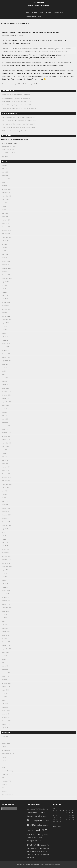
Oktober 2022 (6, 316)
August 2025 (5, 199)
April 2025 (5, 213)
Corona (4, 747)
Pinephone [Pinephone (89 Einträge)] (32, 840)
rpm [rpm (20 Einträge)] (28, 849)
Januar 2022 (5, 347)
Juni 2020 (4, 412)
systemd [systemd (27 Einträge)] (37, 851)
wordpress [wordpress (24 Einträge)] (30, 857)
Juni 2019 (4, 453)
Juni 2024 (4, 247)
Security (48, 13)
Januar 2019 (5, 470)
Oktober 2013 (6, 686)
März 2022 (5, 340)
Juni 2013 (4, 697)
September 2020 (7, 402)
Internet (10, 84)
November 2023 (7, 271)
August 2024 (5, 241)
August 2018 (5, 488)
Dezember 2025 (7, 186)
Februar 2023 (6, 302)
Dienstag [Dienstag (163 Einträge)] (32, 820)
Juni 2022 (4, 330)
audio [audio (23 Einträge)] (29, 809)
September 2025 (7, 196)
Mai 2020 (5, 415)
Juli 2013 (4, 693)
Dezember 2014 (7, 638)
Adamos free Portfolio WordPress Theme (31, 865)
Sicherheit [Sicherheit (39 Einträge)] (41, 848)
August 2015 (5, 611)
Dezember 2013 (7, 680)
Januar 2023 (5, 306)
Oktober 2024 (6, 234)
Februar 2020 (6, 426)
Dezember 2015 (7, 597)
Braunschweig (59, 13)
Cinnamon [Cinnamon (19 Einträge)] (34, 813)
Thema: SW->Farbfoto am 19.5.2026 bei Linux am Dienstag (19, 108)
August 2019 (5, 446)
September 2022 (7, 320)
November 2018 (7, 477)
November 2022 (7, 313)
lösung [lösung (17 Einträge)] (46, 835)
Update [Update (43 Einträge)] (35, 854)
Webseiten (5, 143)
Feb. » (59, 826)
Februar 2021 (6, 385)
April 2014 (5, 666)
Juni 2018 (4, 494)
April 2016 (5, 584)
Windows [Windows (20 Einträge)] (43, 854)
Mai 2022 (5, 333)
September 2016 (7, 566)
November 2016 (7, 560)
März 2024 (5, 258)
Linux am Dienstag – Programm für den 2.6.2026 (16, 98)
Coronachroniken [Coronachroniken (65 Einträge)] (35, 816)
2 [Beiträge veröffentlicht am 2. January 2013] (60, 813)
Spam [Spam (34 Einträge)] (47, 848)
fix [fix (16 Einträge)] (43, 825)
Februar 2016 (6, 590)
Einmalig (16, 143)
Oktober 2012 (6, 724)
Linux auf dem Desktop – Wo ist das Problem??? (21, 124)
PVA (3, 778)
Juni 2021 (4, 371)
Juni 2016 (4, 577)
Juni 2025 (4, 206)
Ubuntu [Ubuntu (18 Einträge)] (29, 854)
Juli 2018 (4, 491)
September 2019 (7, 443)
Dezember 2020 (7, 391)
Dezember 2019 (7, 433)
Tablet (4, 788)
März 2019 (5, 464)
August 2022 (5, 323)
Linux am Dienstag (7, 771)
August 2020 (5, 405)
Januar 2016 (5, 594)
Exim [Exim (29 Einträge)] (43, 820)
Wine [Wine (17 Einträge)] (48, 854)
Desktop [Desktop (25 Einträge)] (45, 816)
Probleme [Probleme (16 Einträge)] (40, 841)
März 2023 (5, 299)
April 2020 (5, 419)
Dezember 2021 (7, 350)
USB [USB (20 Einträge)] (39, 854)
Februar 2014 (6, 673)
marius (21, 36)
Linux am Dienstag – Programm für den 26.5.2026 (16, 101)
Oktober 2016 (6, 563)
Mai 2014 (5, 662)
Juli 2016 (4, 573)
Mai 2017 (5, 539)
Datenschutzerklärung (33, 17)
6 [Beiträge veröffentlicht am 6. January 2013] (73, 813)
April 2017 (5, 542)
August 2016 (5, 570)
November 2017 (7, 518)
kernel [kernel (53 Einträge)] (36, 830)
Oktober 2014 (6, 645)
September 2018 (7, 484)
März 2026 (5, 175)
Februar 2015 (6, 632)
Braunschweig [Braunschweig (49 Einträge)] (40, 809)
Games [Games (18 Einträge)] (46, 825)
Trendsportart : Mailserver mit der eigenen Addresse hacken (31, 32)
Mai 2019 (5, 457)
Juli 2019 (4, 450)
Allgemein (5, 736)
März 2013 (5, 707)
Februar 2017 (6, 549)
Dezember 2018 (7, 474)
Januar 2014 (5, 676)
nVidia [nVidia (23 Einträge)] (40, 837)
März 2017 (5, 546)
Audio (3, 740)
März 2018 (5, 505)
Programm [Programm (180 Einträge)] (33, 845)
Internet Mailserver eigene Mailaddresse (30, 84)
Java (41, 13)
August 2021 (5, 364)
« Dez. (55, 826)
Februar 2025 (6, 220)
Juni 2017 (4, 536)
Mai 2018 (5, 498)
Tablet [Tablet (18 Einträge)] (42, 851)
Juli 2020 (4, 409)
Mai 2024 (5, 251)
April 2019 (5, 460)
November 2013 (7, 683)
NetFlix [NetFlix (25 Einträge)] (36, 837)
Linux (28, 13)
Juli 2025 (4, 203)
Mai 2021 (5, 374)
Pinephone (5, 774)
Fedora (35, 13)
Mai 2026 (5, 168)
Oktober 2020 (6, 398)
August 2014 (5, 652)
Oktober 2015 (6, 604)
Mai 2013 (5, 700)
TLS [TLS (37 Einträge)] (45, 851)
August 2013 (5, 690)
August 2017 (5, 529)
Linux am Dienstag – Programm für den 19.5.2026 (16, 105)
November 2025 (7, 189)
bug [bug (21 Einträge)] (47, 809)
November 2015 (7, 601)
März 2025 (5, 217)
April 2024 (5, 254)
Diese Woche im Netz (8, 754)
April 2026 (5, 172)
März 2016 (5, 587)
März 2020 (5, 422)
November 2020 (7, 395)
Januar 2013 (5, 714)
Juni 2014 (4, 659)
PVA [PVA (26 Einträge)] (48, 845)
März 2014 (5, 669)
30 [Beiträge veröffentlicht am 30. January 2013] (60, 822)
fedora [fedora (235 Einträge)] (31, 825)
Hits (11, 143)
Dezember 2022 (7, 309)
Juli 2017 (4, 532)
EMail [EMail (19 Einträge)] (39, 821)
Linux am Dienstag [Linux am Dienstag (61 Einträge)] (35, 834)
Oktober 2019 (6, 439)
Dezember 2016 (7, 556)
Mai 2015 (5, 621)
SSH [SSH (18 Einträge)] (28, 851)
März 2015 (5, 628)
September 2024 (7, 237)
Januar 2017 (5, 553)
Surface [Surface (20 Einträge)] (32, 851)
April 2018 (5, 501)
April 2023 (5, 295)
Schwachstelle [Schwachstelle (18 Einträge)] (34, 849)
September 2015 (7, 608)
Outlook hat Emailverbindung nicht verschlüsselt (16, 95)
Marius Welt (39, 3)
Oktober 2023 (6, 275)
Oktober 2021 (6, 357)
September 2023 (7, 278)
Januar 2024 (5, 265)
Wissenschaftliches (7, 795)
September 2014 (7, 649)
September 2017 (7, 525)
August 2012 (5, 728)
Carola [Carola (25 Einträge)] (29, 813)
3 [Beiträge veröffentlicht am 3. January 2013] (63, 813)
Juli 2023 (4, 285)
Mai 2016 (5, 580)
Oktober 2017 (6, 522)
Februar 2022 (6, 343)
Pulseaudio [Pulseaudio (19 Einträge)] (43, 845)
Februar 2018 (6, 508)
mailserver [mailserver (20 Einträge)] (30, 837)
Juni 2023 (4, 289)
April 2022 (5, 337)
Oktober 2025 (6, 193)
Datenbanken (6, 750)
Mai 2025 (5, 210)
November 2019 (7, 436)
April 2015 (5, 625)
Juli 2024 (4, 244)
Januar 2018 (5, 512)
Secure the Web (6, 781)
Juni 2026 (4, 165)
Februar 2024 (6, 261)
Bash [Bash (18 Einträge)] (32, 809)
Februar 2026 (6, 179)
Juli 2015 (4, 614)
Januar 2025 (5, 223)
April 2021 (5, 378)
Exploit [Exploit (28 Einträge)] (47, 821)
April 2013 (5, 704)
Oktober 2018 (6, 481)
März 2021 (5, 381)
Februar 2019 (6, 467)
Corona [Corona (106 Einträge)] (42, 812)
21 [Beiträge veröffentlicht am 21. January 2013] (54, 820)
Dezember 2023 (7, 268)
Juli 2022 (4, 326)
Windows (4, 791)
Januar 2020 (5, 429)
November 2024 (7, 230)
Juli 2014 (4, 656)
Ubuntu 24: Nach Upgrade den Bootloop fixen (20, 131)
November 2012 (7, 721)
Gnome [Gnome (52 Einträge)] (30, 830)
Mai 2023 (5, 292)
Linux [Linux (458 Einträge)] (43, 830)
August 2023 (5, 282)
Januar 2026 (5, 182)
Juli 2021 (4, 367)
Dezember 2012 (7, 717)
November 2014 (7, 642)
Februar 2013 (6, 710)
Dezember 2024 (7, 227)
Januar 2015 (5, 635)
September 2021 (7, 361)
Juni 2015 (4, 618)
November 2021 (7, 354)
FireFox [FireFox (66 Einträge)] (39, 825)
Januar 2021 (5, 388)
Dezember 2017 (7, 515)
